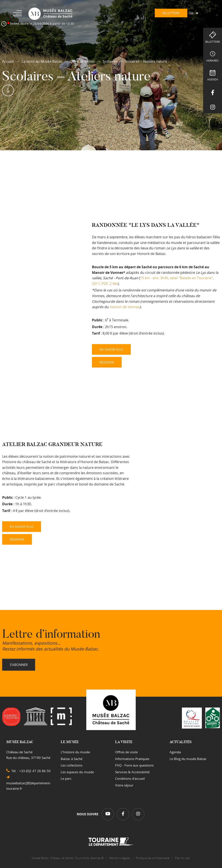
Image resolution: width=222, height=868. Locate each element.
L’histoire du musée (75, 752)
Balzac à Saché (72, 759)
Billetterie (213, 42)
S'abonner (19, 665)
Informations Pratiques (132, 759)
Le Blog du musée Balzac (188, 759)
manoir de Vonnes (125, 307)
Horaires (213, 60)
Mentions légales (120, 858)
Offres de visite (126, 752)
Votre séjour (124, 785)
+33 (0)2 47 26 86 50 (35, 771)
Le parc (66, 778)
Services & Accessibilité (132, 772)
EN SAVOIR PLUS (111, 349)
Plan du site (183, 858)
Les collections (72, 765)
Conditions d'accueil (130, 778)
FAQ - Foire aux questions (134, 765)
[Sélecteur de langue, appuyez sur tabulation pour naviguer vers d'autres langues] (194, 13)
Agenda (213, 79)
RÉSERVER (107, 362)
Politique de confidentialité (153, 858)
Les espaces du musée (77, 772)
